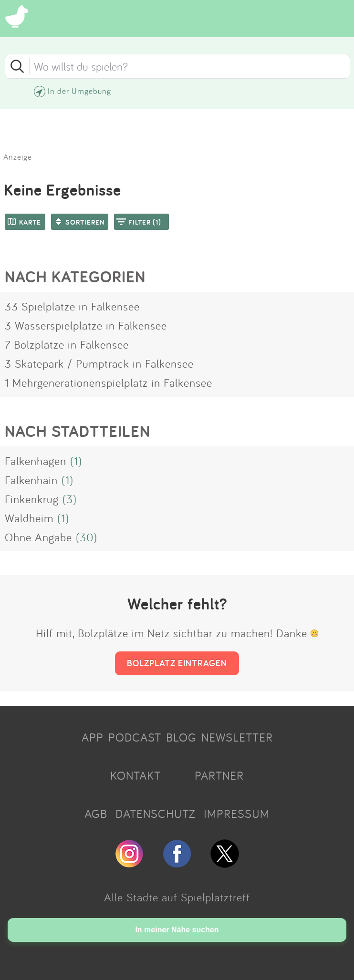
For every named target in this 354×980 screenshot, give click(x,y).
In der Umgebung (79, 91)
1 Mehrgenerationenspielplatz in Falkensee (109, 382)
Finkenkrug (32, 499)
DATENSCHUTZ (156, 814)
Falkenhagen (36, 461)
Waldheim (29, 518)
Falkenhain (31, 480)
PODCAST (135, 737)
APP (93, 737)
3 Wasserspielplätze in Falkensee (86, 325)
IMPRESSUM (237, 814)
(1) (76, 461)
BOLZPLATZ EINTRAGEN (177, 663)
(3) (70, 499)
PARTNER (219, 775)
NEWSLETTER (237, 737)
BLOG (181, 737)
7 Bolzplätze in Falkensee (67, 344)
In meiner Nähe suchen (177, 930)
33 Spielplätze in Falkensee (72, 306)
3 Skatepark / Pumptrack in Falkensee (99, 363)
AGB (96, 814)
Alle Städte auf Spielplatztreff (177, 897)
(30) (87, 537)
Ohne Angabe (38, 537)
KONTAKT (135, 775)
